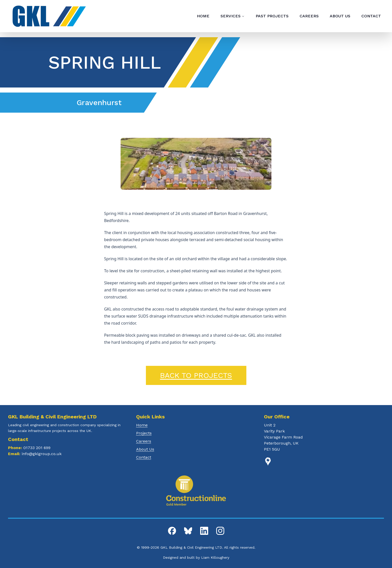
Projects (144, 433)
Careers (144, 441)
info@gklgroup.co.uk (42, 454)
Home (142, 425)
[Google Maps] (324, 461)
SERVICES (233, 16)
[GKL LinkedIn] (204, 531)
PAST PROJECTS (272, 16)
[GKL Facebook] (172, 531)
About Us (145, 449)
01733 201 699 (37, 448)
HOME (203, 16)
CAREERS (309, 16)
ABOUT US (340, 16)
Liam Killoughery (215, 557)
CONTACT (371, 16)
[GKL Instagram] (220, 531)
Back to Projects (196, 375)
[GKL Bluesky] (188, 531)
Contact (144, 457)
